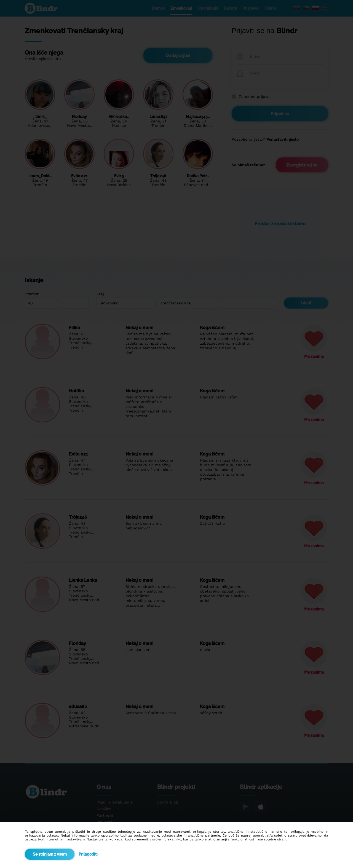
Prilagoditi (88, 854)
